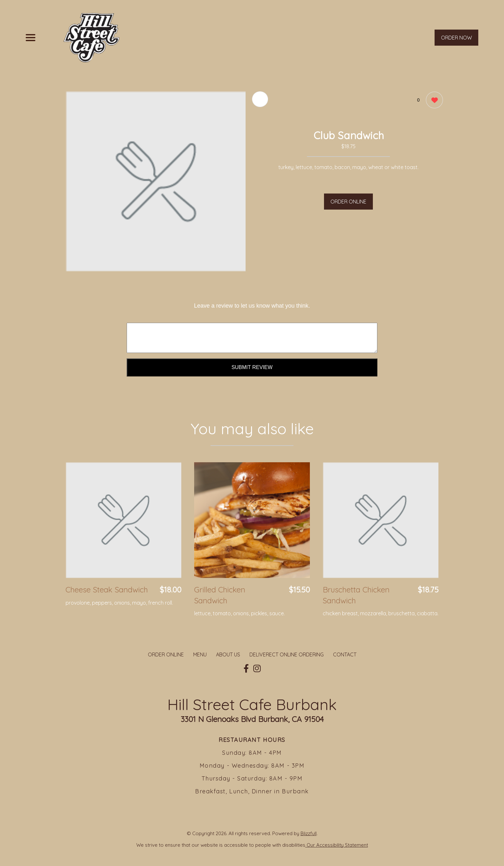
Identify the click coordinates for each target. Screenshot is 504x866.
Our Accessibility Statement (337, 845)
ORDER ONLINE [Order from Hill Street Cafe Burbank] (166, 654)
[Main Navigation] (31, 38)
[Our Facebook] (246, 669)
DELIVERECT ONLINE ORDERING (287, 654)
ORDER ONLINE (348, 202)
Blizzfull (309, 833)
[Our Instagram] (257, 669)
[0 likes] (433, 101)
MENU (200, 654)
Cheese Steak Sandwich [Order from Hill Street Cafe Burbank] (107, 590)
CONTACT (345, 654)
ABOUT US (228, 654)
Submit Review (252, 367)
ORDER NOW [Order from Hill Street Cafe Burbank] (456, 38)
